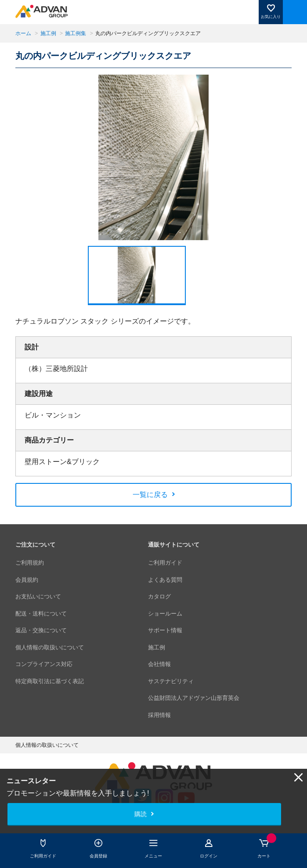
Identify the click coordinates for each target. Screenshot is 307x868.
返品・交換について (41, 630)
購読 (141, 814)
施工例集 (76, 33)
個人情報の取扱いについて (50, 647)
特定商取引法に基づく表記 (50, 681)
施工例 (48, 33)
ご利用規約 (30, 563)
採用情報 (159, 715)
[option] (154, 157)
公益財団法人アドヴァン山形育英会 (194, 698)
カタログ (159, 596)
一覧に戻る (150, 495)
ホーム (23, 33)
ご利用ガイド (165, 563)
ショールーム (165, 614)
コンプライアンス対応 (44, 664)
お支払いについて (38, 596)
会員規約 (27, 580)
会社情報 (159, 664)
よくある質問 (165, 580)
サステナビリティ (171, 681)
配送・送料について (41, 614)
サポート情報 (165, 630)
